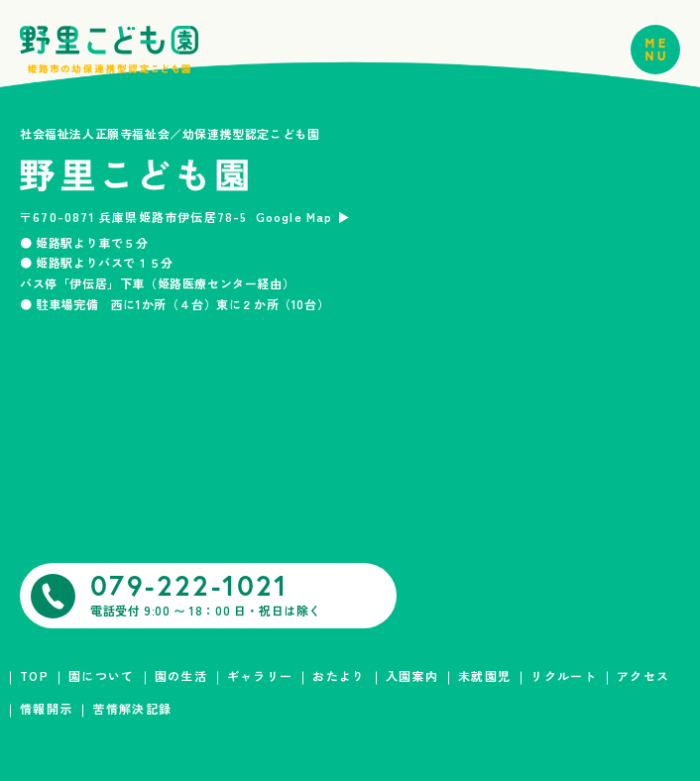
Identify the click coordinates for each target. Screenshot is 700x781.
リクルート (564, 675)
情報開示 (46, 708)
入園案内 (412, 675)
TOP (34, 675)
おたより (339, 675)
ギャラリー (260, 675)
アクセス (643, 675)
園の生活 (181, 675)
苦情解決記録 (132, 708)
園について (102, 675)
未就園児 (484, 675)
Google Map (294, 217)
